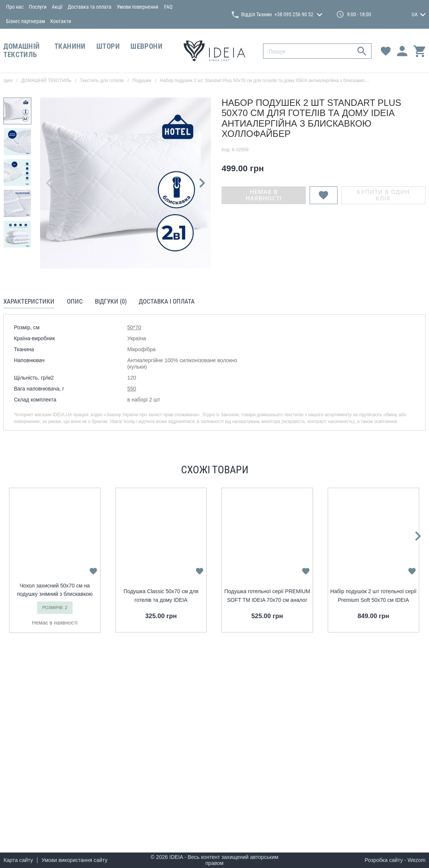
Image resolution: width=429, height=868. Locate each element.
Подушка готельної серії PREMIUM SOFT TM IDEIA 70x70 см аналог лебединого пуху (267, 596)
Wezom (416, 860)
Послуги (38, 7)
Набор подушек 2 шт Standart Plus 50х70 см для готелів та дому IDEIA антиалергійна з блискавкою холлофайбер (279, 81)
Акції (57, 7)
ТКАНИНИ (70, 46)
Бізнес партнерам (26, 21)
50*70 (134, 327)
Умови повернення (138, 7)
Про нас (15, 7)
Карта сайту (18, 860)
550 (132, 389)
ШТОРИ (108, 46)
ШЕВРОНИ (146, 46)
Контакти (61, 21)
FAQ (168, 7)
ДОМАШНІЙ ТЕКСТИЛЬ (22, 51)
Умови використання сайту (75, 860)
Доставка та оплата (90, 7)
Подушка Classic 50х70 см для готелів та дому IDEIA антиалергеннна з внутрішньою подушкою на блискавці (161, 596)
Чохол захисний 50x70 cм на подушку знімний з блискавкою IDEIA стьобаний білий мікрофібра (55, 591)
